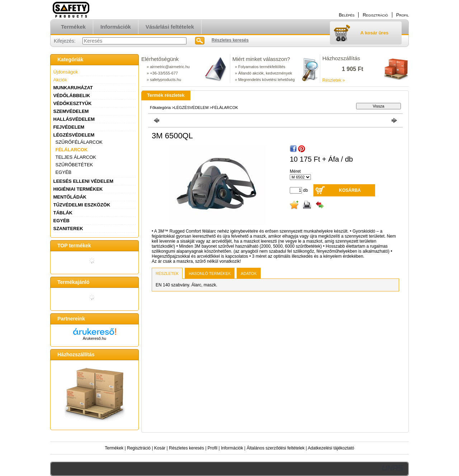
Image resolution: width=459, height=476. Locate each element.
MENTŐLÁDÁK (70, 197)
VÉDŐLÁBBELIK (72, 96)
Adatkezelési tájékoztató (331, 448)
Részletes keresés (186, 448)
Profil (212, 448)
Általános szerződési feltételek (276, 448)
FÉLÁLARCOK (72, 150)
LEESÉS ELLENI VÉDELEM (84, 181)
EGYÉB (64, 172)
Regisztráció (139, 448)
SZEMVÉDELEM (71, 111)
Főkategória (160, 108)
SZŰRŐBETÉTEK (74, 165)
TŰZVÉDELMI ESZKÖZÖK (82, 205)
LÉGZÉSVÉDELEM (74, 135)
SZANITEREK (68, 229)
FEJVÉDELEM (69, 127)
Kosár (160, 448)
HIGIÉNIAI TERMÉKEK (78, 189)
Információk (232, 448)
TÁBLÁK (63, 213)
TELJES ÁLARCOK (76, 157)
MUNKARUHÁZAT (73, 88)
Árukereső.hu (94, 338)
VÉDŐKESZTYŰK (73, 103)
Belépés (347, 15)
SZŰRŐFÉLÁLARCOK (79, 142)
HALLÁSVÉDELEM (74, 119)
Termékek (114, 448)
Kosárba (350, 190)
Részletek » (334, 80)
